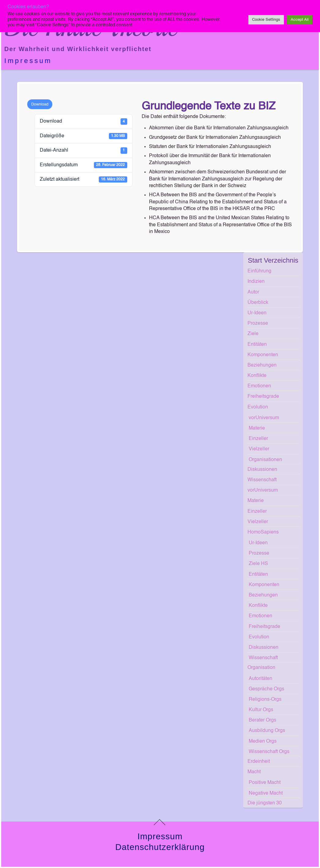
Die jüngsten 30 (265, 803)
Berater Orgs (262, 720)
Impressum (28, 61)
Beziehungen (262, 365)
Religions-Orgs (265, 700)
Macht (254, 772)
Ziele (253, 334)
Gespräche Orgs (266, 689)
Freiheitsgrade (263, 397)
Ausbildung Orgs (267, 731)
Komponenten (263, 355)
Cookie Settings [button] (266, 20)
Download (40, 104)
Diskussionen (262, 470)
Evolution (258, 407)
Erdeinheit (259, 762)
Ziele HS (258, 564)
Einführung (259, 271)
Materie (257, 428)
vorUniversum (264, 418)
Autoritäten (260, 679)
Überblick (258, 303)
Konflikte (257, 376)
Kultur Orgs (261, 710)
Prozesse (258, 323)
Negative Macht (266, 793)
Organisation (261, 668)
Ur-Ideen (257, 313)
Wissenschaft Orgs (269, 752)
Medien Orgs (263, 741)
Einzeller (258, 439)
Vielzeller (259, 449)
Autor (253, 292)
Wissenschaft (262, 480)
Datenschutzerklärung (160, 847)
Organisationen (265, 460)
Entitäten (257, 345)
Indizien (256, 282)
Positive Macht (265, 783)
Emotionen (259, 386)
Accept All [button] (300, 20)
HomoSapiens (263, 532)
